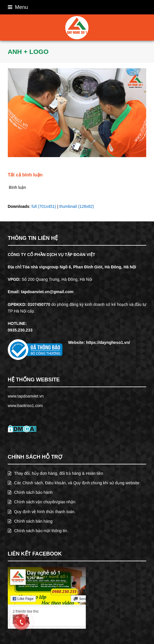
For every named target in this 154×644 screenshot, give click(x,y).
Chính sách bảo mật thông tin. (38, 531)
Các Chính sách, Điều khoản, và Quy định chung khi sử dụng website (74, 483)
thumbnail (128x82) (77, 206)
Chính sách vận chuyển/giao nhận (42, 502)
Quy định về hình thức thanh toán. (42, 512)
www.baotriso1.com (25, 406)
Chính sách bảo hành (30, 492)
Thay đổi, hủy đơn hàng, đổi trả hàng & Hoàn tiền (55, 473)
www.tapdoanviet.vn (26, 396)
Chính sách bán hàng (30, 521)
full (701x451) (44, 206)
